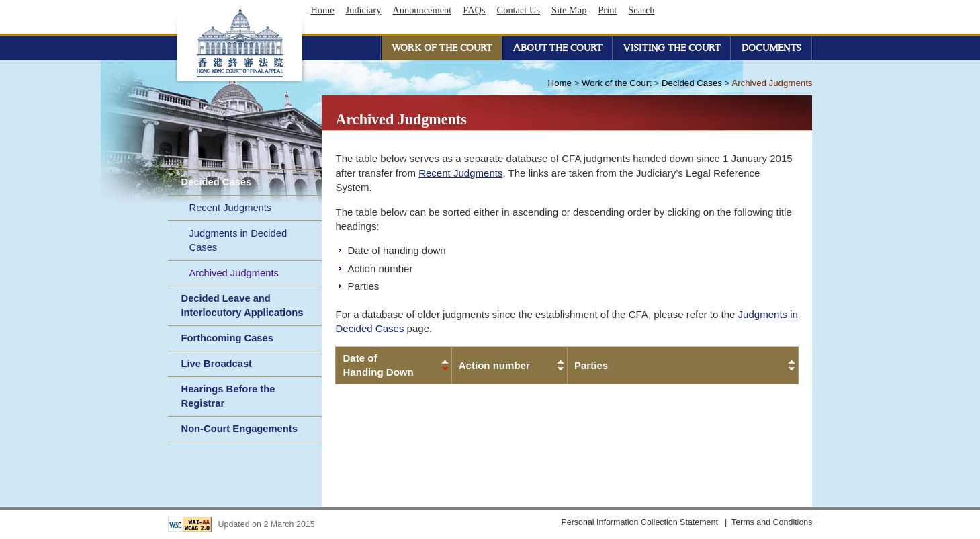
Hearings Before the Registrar (228, 396)
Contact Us (519, 10)
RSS (798, 10)
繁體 (744, 10)
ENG (727, 10)
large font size (699, 10)
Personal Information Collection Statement (639, 522)
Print (607, 10)
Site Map (569, 10)
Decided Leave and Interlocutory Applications (242, 305)
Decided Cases (217, 182)
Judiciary (364, 10)
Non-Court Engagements (239, 429)
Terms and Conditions (772, 522)
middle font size (687, 10)
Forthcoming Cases (227, 338)
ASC (445, 362)
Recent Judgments (231, 208)
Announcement (422, 10)
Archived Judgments (234, 273)
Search (641, 10)
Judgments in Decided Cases (238, 240)
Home (322, 10)
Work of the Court (617, 83)
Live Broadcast (217, 364)
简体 (761, 10)
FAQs (474, 10)
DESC (445, 369)
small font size (675, 10)
